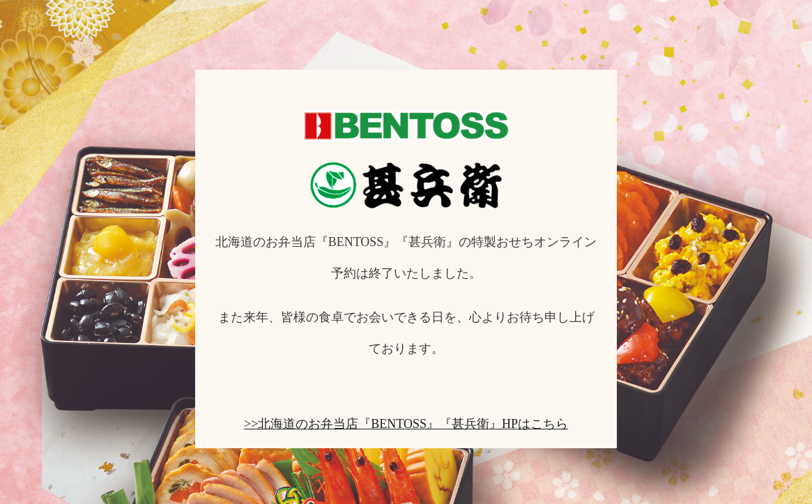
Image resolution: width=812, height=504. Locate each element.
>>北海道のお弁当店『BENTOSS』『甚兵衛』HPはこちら (406, 424)
